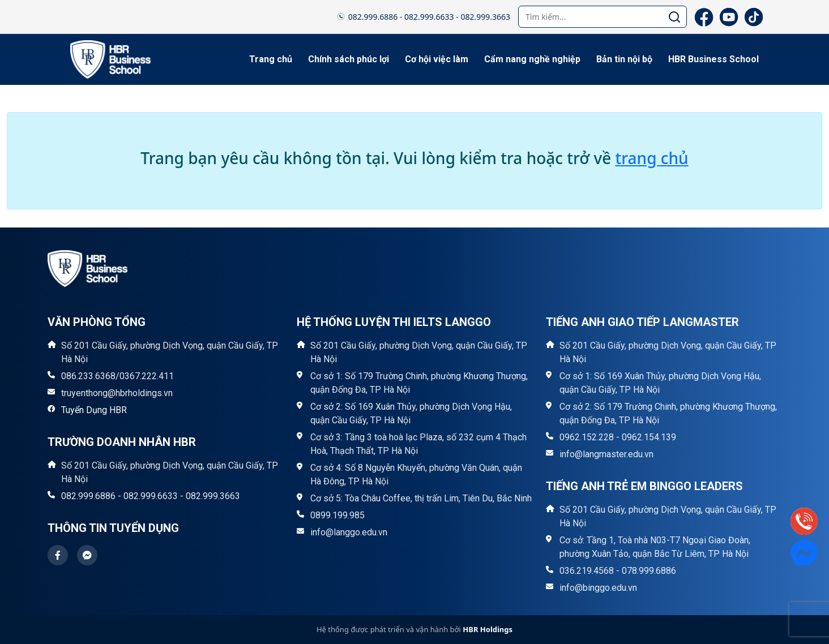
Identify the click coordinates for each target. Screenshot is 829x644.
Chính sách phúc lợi (349, 59)
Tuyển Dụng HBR (94, 410)
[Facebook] (704, 17)
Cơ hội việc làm (437, 59)
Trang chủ (271, 59)
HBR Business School (713, 59)
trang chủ (652, 158)
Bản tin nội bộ (624, 59)
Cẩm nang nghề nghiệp (532, 59)
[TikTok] (754, 17)
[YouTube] (729, 17)
